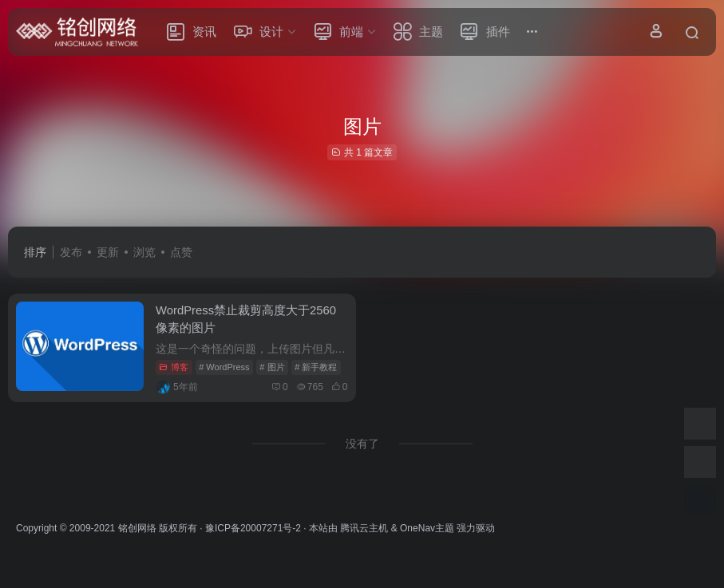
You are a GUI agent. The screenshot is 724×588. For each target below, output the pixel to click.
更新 (108, 252)
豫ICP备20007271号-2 (253, 527)
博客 (174, 365)
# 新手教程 (316, 365)
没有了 (362, 442)
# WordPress (224, 365)
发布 (71, 252)
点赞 (181, 252)
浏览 (144, 252)
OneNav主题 (427, 527)
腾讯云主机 (364, 527)
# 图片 (272, 365)
